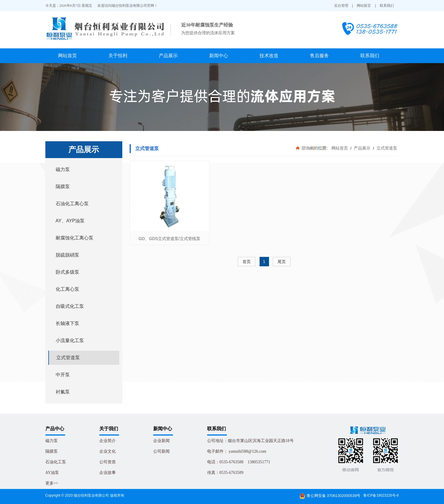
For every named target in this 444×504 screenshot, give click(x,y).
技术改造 (269, 56)
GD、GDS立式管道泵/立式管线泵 (169, 239)
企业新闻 (161, 441)
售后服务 (319, 56)
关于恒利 (118, 56)
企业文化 (108, 451)
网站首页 (67, 56)
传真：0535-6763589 (225, 473)
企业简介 (108, 441)
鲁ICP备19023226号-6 (381, 495)
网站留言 (364, 6)
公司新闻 (161, 451)
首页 (247, 262)
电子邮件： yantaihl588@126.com (237, 451)
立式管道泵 (387, 148)
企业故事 (108, 473)
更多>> (52, 483)
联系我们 (387, 6)
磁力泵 (52, 441)
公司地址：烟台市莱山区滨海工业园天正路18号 (250, 441)
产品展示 (168, 56)
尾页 (282, 262)
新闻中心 (219, 56)
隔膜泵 (52, 451)
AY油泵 (52, 473)
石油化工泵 (56, 462)
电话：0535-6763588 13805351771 (239, 462)
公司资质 (108, 462)
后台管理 (341, 6)
